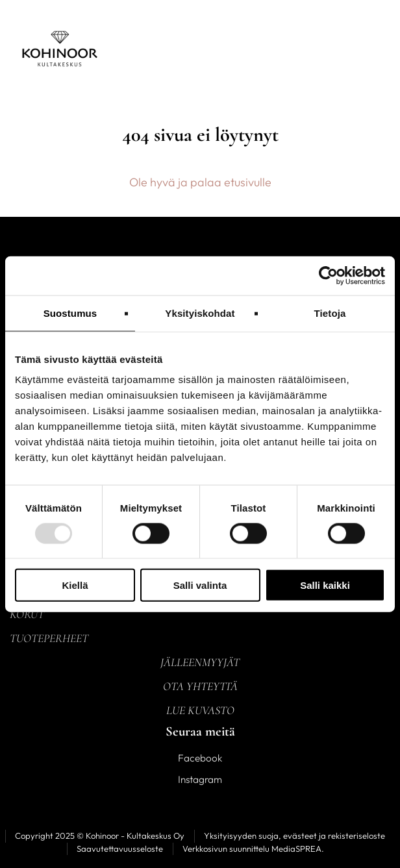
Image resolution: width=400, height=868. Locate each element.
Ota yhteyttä (200, 686)
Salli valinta (200, 585)
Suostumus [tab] (70, 313)
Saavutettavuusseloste (120, 849)
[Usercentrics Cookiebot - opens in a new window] (328, 275)
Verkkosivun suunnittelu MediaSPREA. (253, 849)
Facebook (200, 758)
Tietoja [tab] (330, 313)
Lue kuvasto (200, 710)
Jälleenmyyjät (200, 662)
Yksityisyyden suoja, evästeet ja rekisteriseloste (294, 836)
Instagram (200, 779)
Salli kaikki (325, 585)
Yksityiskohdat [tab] (200, 313)
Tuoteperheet (49, 638)
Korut (27, 614)
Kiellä (75, 585)
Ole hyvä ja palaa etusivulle (200, 182)
